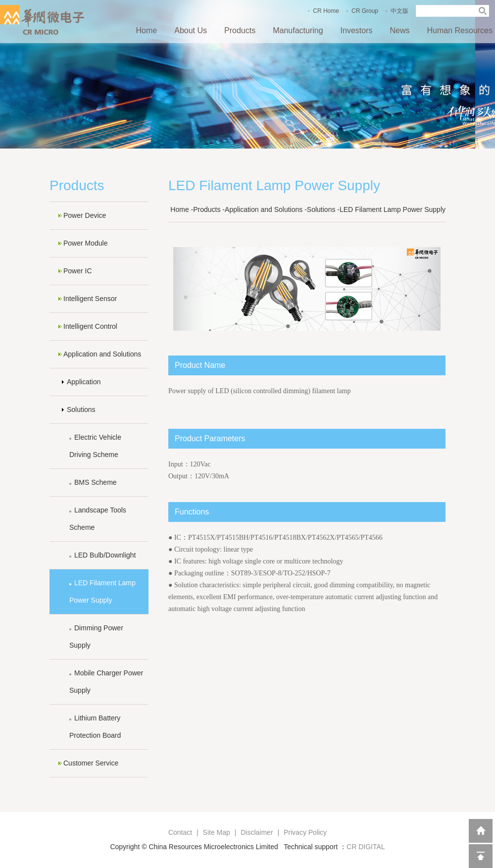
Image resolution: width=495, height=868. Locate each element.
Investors (357, 30)
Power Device (85, 215)
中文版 (399, 11)
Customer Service (91, 763)
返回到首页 (481, 831)
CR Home (326, 11)
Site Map (217, 832)
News (399, 30)
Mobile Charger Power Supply (106, 682)
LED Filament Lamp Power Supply (102, 591)
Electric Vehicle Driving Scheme (95, 446)
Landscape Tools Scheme (98, 519)
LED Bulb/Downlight (105, 555)
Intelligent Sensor (90, 299)
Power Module (86, 243)
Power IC (78, 271)
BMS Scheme (96, 482)
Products (240, 30)
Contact (180, 832)
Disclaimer (257, 832)
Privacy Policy (305, 832)
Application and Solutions (102, 354)
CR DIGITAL (366, 847)
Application (84, 382)
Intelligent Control (90, 326)
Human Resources (460, 30)
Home (147, 30)
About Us (191, 30)
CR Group (365, 11)
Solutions (81, 409)
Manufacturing (298, 30)
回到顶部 (481, 856)
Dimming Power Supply (96, 637)
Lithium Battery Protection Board (95, 727)
